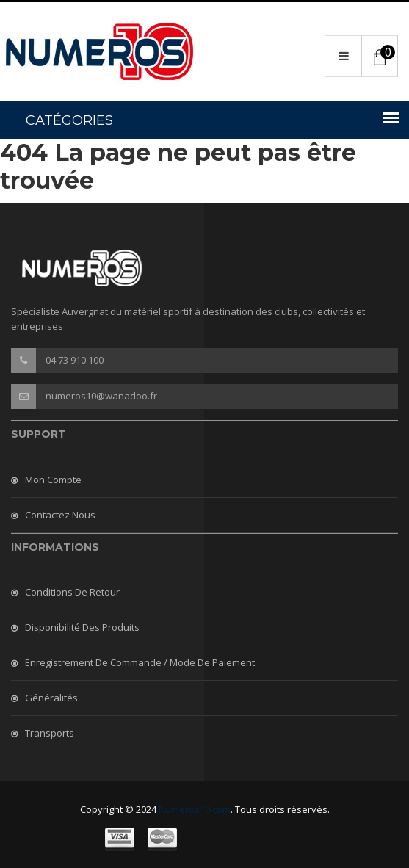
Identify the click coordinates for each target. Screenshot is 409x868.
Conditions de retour (72, 592)
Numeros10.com (195, 809)
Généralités (51, 698)
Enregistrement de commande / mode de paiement (140, 662)
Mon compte (53, 480)
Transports (50, 733)
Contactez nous (60, 515)
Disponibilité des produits (82, 627)
